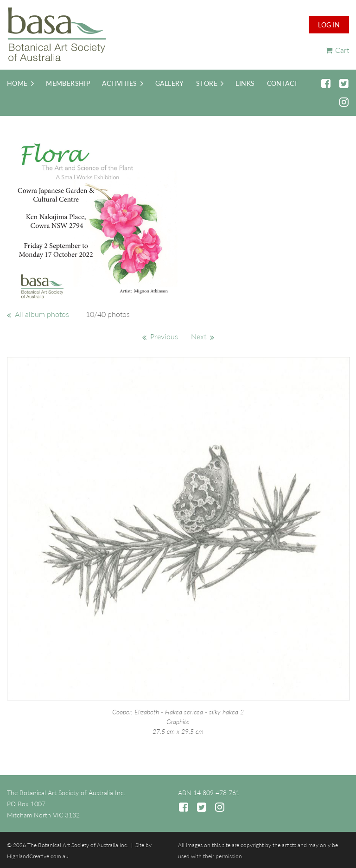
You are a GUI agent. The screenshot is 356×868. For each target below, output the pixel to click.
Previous (164, 336)
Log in (329, 25)
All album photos (42, 314)
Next (199, 336)
